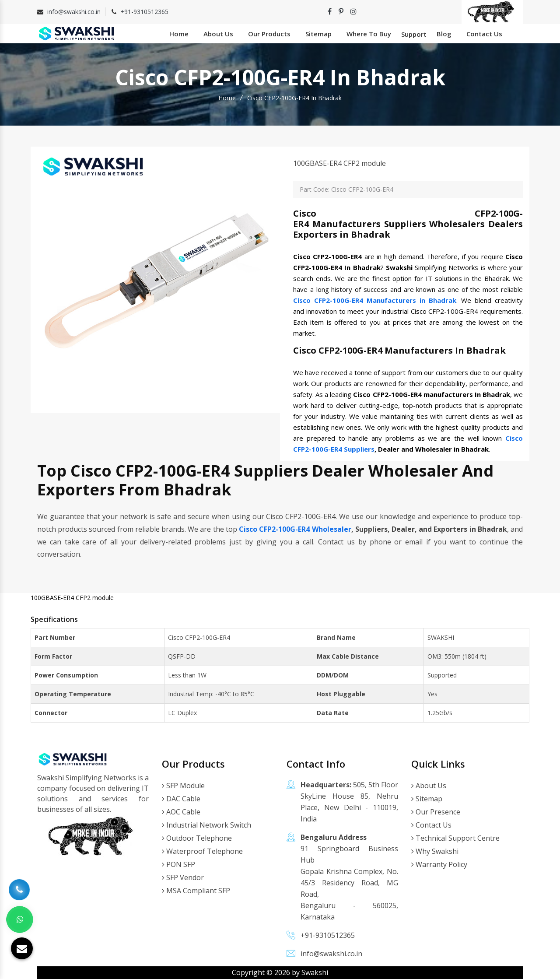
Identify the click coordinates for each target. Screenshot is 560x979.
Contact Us (484, 34)
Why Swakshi (435, 851)
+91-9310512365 (144, 12)
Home (179, 34)
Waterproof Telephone (202, 851)
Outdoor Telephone (197, 838)
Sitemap (318, 34)
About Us (218, 34)
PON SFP (178, 864)
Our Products (269, 34)
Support (414, 34)
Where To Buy (369, 34)
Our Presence (436, 812)
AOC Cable (181, 812)
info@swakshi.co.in (74, 12)
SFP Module (183, 786)
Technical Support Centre (455, 838)
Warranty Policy (439, 864)
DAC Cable (181, 799)
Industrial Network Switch (206, 825)
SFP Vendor (183, 877)
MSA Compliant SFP (196, 891)
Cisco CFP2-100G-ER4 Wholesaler (295, 529)
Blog (444, 34)
